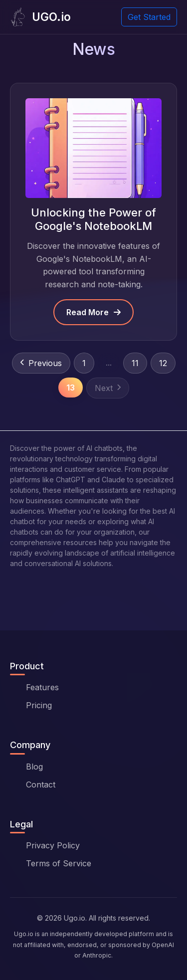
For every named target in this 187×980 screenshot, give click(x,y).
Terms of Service (59, 863)
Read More (93, 312)
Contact (41, 784)
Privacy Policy (53, 845)
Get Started (149, 17)
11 (135, 363)
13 (71, 388)
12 (163, 363)
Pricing (39, 705)
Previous (41, 363)
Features (42, 687)
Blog (34, 767)
